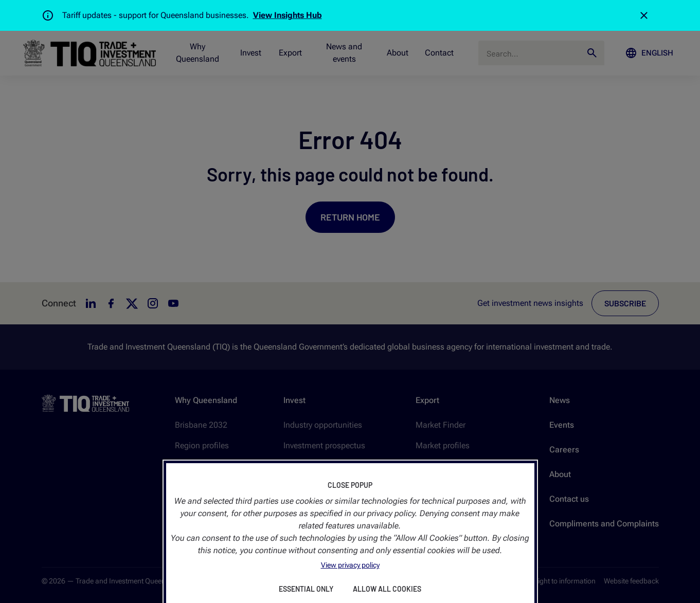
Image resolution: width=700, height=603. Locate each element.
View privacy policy (350, 565)
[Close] (644, 15)
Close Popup (350, 485)
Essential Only (306, 589)
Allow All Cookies (387, 589)
